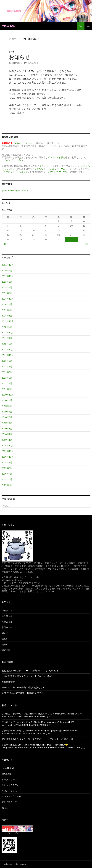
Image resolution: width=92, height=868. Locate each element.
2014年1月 (7, 316)
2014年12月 (8, 299)
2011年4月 (7, 383)
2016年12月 (8, 265)
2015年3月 (7, 293)
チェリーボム (8, 745)
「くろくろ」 (44, 166)
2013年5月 (7, 327)
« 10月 (5, 244)
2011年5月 (7, 378)
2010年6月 (7, 412)
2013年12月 (8, 321)
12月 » (87, 244)
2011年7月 (7, 366)
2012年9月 (7, 338)
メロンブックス (9, 791)
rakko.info (8, 26)
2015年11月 (8, 276)
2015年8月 (7, 282)
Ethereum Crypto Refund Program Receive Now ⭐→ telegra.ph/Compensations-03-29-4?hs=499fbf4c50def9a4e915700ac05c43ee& (41, 746)
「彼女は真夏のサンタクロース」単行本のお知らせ (27, 676)
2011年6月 (7, 372)
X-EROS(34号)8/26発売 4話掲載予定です (22, 693)
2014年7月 (7, 310)
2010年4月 (7, 423)
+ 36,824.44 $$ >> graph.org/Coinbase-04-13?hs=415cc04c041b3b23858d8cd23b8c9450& (38, 723)
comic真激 (7, 774)
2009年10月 (8, 457)
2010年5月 (7, 417)
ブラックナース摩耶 (58, 171)
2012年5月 (7, 344)
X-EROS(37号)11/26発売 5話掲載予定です (23, 687)
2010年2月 (7, 434)
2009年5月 (7, 485)
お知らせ (20, 57)
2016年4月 (7, 270)
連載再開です (8, 682)
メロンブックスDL (13, 160)
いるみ (5, 610)
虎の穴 (5, 808)
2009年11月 (8, 451)
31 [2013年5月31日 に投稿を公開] (71, 239)
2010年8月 (7, 400)
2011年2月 (7, 389)
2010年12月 (8, 395)
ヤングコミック (9, 802)
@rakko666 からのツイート (15, 190)
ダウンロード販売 (56, 157)
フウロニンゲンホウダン (14, 714)
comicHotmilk (8, 768)
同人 (4, 633)
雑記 (4, 650)
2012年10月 (8, 333)
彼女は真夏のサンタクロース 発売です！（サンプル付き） (31, 670)
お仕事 (12, 52)
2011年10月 (8, 355)
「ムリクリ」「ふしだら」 (15, 171)
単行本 (5, 627)
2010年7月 (7, 406)
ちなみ (5, 622)
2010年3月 (7, 429)
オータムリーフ (9, 779)
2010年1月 (7, 440)
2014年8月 (7, 304)
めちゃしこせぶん (24, 143)
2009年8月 (7, 468)
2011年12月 (8, 349)
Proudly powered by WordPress (15, 864)
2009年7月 (7, 474)
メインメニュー (88, 26)
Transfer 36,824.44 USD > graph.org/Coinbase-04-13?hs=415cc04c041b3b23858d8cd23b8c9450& (42, 715)
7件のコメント (33, 63)
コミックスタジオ (10, 785)
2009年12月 (8, 445)
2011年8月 (7, 361)
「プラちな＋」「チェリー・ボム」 (50, 169)
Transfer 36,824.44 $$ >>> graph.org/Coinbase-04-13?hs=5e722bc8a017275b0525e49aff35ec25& (40, 732)
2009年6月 (7, 479)
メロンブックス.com (12, 796)
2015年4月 (7, 287)
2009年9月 (7, 462)
